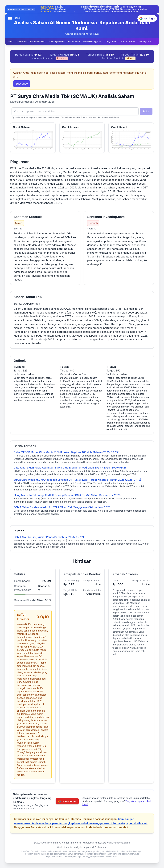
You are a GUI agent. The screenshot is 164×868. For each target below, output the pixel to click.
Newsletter (22, 42)
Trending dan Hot (57, 42)
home (10, 42)
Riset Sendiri (74, 42)
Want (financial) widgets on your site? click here (82, 847)
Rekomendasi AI (38, 42)
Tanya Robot (111, 42)
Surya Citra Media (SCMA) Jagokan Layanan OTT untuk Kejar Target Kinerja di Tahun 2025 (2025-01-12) (77, 480)
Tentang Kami (145, 42)
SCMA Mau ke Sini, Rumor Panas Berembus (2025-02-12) (49, 537)
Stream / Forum (128, 42)
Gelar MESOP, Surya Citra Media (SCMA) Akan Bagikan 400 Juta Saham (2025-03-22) (66, 452)
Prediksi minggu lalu (93, 42)
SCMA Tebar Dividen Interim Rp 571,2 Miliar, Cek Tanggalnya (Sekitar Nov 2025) (62, 507)
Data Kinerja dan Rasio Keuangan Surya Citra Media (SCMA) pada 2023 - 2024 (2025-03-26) (71, 468)
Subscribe (22, 84)
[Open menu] (15, 18)
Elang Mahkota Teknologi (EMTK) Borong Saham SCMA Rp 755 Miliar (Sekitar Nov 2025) (68, 495)
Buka (146, 111)
